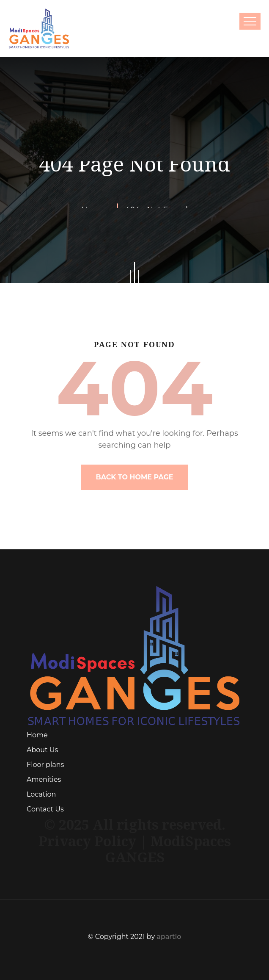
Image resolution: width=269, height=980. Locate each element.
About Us (42, 750)
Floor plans (45, 765)
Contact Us (45, 809)
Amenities (44, 779)
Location (41, 794)
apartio (169, 937)
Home (37, 735)
